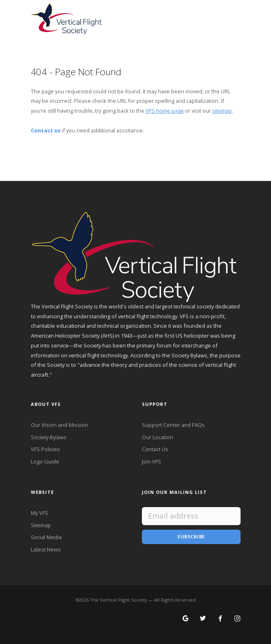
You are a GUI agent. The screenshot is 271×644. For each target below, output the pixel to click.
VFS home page (165, 111)
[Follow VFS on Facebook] (220, 619)
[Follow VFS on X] (203, 619)
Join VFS (152, 461)
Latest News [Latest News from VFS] (46, 549)
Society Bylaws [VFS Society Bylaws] (49, 437)
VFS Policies (45, 449)
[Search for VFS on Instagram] (237, 619)
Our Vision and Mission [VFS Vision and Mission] (59, 425)
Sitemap (41, 525)
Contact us (46, 130)
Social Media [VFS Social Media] (46, 537)
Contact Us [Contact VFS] (155, 449)
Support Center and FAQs (173, 425)
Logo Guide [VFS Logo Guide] (45, 461)
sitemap (222, 111)
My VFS (39, 513)
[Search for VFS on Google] (186, 619)
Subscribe (191, 536)
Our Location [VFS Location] (158, 437)
